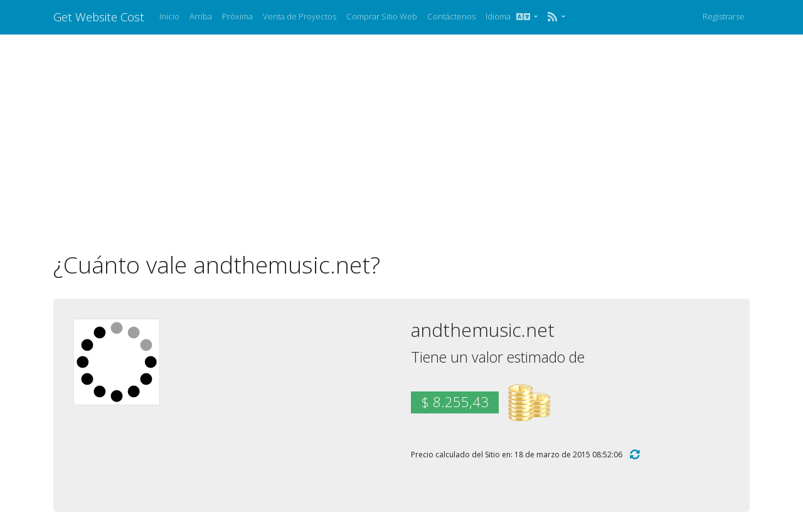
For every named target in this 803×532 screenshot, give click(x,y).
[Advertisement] (401, 142)
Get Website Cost (99, 17)
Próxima (237, 16)
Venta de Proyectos (300, 16)
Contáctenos (451, 16)
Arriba (201, 16)
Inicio (169, 16)
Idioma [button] (509, 16)
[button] (556, 17)
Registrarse (724, 16)
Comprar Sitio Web (382, 16)
